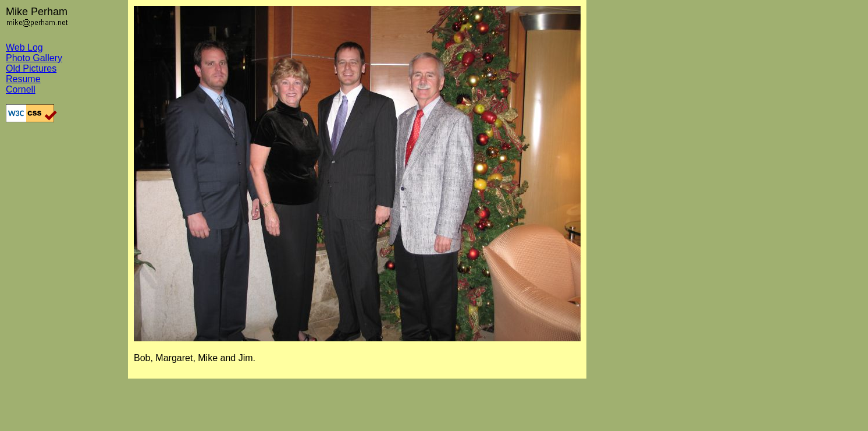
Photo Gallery (34, 58)
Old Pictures (31, 68)
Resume (23, 79)
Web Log (24, 47)
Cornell (21, 89)
